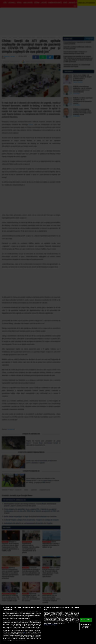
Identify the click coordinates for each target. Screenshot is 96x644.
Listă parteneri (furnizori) (51, 625)
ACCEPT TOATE (86, 620)
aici (24, 632)
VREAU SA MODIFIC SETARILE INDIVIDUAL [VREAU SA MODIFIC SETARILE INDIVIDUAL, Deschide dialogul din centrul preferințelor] (86, 626)
